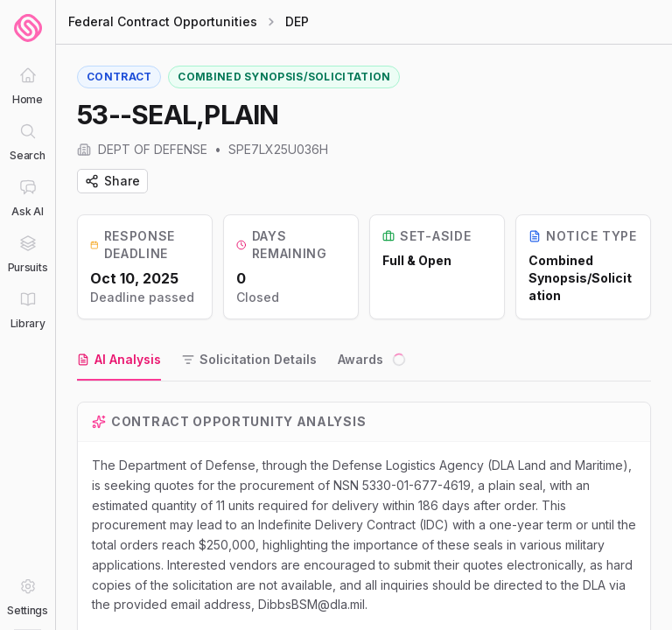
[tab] (119, 360)
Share (112, 181)
